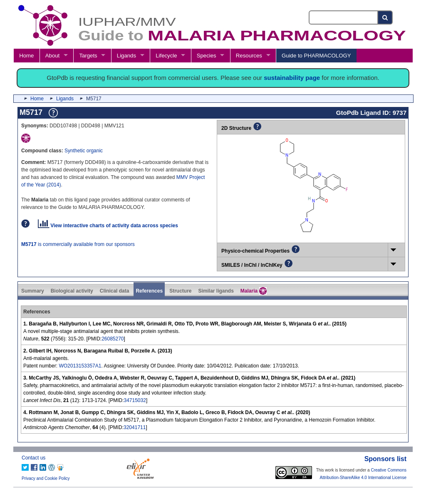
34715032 (135, 400)
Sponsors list (385, 459)
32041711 (135, 427)
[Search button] (385, 17)
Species (207, 56)
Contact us (33, 458)
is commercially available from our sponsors (78, 244)
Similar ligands (216, 291)
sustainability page (292, 78)
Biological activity (72, 291)
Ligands (126, 56)
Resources (249, 56)
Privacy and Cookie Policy (46, 478)
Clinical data (115, 291)
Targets (88, 56)
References (149, 291)
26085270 (113, 339)
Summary (33, 291)
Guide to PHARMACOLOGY (316, 56)
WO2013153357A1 (80, 366)
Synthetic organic (84, 151)
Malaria (254, 291)
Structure (180, 291)
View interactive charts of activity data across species (108, 226)
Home (26, 56)
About (52, 56)
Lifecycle (166, 56)
